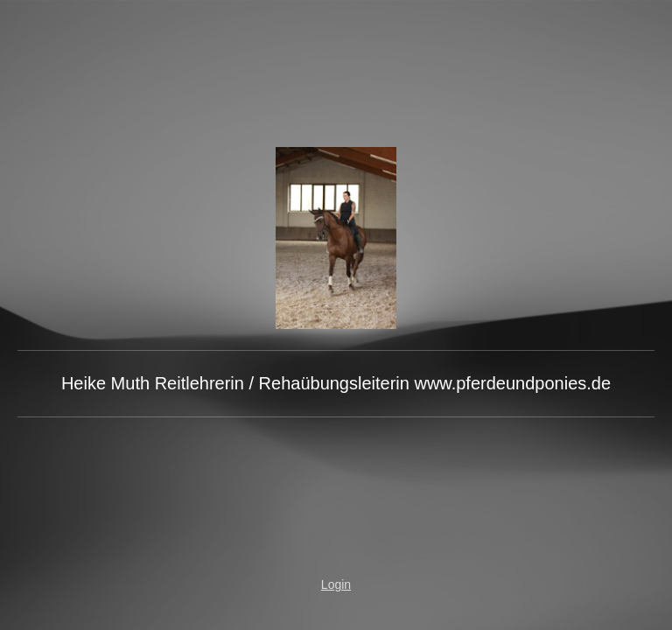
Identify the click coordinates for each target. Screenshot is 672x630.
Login (336, 584)
